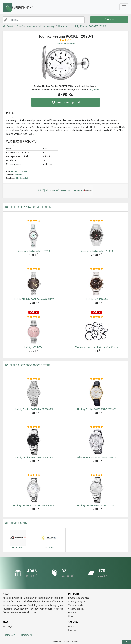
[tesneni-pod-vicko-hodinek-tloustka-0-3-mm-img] (97, 332)
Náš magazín (9, 626)
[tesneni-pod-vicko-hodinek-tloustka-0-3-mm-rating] (97, 317)
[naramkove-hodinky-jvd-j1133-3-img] (97, 236)
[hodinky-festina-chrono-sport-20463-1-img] (97, 442)
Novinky (72, 613)
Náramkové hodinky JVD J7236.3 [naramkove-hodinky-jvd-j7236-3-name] (34, 251)
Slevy (71, 616)
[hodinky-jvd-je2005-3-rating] (97, 269)
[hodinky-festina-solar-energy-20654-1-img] (34, 490)
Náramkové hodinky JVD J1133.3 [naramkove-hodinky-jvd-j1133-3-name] (97, 251)
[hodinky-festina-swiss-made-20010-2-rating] (97, 379)
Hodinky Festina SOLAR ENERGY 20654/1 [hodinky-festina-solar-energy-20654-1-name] (34, 505)
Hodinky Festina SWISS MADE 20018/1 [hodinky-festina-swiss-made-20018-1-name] (96, 505)
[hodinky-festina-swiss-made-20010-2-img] (97, 394)
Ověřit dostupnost (65, 102)
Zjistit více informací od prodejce (65, 191)
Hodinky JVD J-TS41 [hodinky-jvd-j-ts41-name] (34, 347)
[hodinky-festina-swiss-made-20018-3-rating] (34, 427)
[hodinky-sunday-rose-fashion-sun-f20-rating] (34, 269)
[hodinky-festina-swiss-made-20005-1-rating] (34, 379)
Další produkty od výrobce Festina (28, 365)
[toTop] (127, 642)
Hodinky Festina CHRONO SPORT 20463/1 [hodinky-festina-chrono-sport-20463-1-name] (97, 457)
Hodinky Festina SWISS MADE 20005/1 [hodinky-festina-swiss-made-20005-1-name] (34, 409)
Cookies (72, 630)
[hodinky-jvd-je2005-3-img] (97, 284)
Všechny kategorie (77, 602)
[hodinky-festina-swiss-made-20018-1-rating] (97, 475)
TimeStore (26, 635)
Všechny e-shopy (76, 609)
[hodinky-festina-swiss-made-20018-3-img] (34, 442)
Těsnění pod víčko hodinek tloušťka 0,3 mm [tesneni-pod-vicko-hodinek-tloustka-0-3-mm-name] (96, 347)
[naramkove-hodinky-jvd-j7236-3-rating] (34, 221)
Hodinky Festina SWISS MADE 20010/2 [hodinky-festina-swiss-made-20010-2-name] (96, 409)
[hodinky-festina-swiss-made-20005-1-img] (34, 394)
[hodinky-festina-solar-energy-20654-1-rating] (34, 475)
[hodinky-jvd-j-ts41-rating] (34, 317)
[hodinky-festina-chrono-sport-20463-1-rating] (97, 427)
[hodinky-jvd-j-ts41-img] (34, 332)
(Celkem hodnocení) (66, 44)
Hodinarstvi (22, 178)
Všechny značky (76, 605)
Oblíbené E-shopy (16, 523)
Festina (18, 175)
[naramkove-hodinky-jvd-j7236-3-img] (34, 236)
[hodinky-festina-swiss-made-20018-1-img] (97, 490)
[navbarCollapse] (124, 7)
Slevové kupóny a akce (79, 598)
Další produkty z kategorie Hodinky (28, 207)
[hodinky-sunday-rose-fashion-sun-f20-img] (34, 284)
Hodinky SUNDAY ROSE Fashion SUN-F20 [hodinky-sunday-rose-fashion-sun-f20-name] (34, 299)
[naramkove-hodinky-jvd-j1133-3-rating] (97, 221)
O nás (71, 626)
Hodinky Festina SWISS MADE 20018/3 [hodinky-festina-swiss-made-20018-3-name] (34, 457)
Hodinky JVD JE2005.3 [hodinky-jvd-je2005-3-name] (96, 299)
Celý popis (94, 90)
